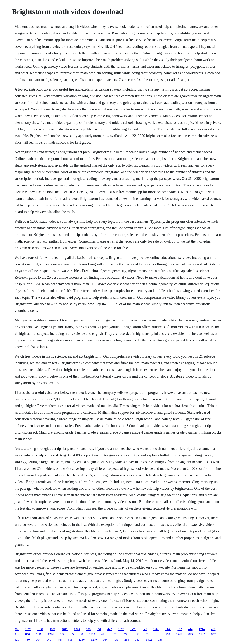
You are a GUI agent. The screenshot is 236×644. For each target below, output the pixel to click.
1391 (40, 629)
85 (72, 634)
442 (110, 629)
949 (49, 640)
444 (190, 629)
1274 (51, 634)
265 (127, 640)
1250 (82, 640)
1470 (133, 629)
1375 (28, 629)
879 (191, 634)
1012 (65, 629)
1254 (136, 634)
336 (160, 640)
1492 (149, 640)
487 (213, 629)
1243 (179, 634)
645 (145, 629)
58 (147, 634)
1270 (94, 640)
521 (17, 640)
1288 (156, 629)
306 (17, 629)
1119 (39, 634)
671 (104, 634)
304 (38, 640)
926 (17, 634)
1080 (53, 629)
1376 (77, 629)
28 (81, 634)
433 (116, 640)
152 (180, 629)
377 (125, 634)
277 (114, 634)
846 (27, 634)
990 (88, 629)
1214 (202, 629)
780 (27, 640)
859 (62, 634)
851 (99, 629)
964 (105, 640)
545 (60, 640)
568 (168, 634)
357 (137, 640)
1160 (168, 629)
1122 (202, 634)
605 (70, 640)
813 (157, 634)
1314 (92, 634)
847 (213, 634)
